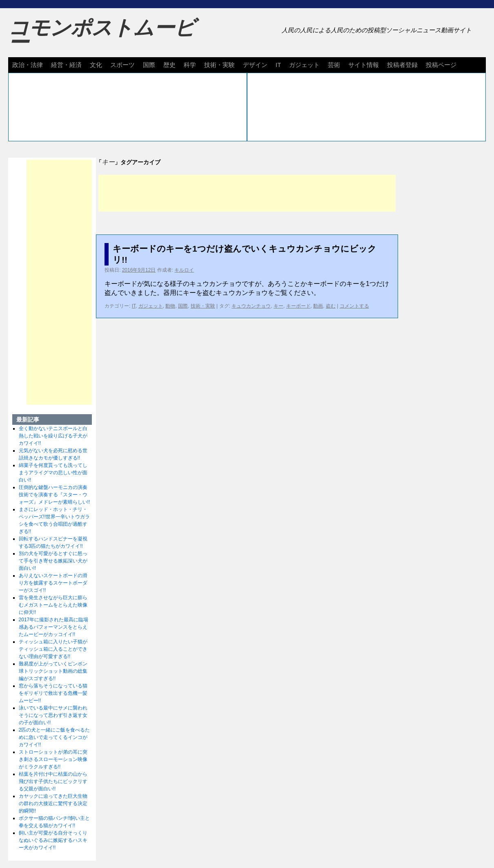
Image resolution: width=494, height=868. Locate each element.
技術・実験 (219, 65)
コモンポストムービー (102, 35)
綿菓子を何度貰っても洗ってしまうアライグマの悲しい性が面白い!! (53, 473)
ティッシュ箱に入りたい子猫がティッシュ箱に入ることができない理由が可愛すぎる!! (53, 649)
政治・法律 (28, 65)
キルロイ (184, 270)
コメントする (354, 306)
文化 (96, 65)
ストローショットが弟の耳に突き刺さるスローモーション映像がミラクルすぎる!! (53, 759)
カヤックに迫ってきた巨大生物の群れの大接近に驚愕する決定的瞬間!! (53, 803)
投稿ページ (441, 65)
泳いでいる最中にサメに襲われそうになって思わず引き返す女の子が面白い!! (53, 715)
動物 (170, 306)
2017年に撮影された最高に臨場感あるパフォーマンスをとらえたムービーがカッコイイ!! (54, 627)
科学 (190, 65)
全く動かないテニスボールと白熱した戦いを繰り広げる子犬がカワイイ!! (53, 436)
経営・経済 (66, 65)
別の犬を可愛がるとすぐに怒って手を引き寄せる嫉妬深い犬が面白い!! (53, 561)
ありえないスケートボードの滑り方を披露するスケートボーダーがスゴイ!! (53, 583)
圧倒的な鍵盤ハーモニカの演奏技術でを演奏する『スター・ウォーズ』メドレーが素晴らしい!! (55, 495)
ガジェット (304, 65)
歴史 (169, 65)
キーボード (298, 306)
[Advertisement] (247, 193)
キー (278, 306)
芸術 (334, 65)
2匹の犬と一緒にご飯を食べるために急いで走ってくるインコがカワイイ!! (55, 737)
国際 (149, 65)
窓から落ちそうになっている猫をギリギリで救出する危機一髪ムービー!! (53, 693)
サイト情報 (364, 65)
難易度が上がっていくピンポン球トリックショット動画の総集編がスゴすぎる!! (53, 671)
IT (278, 65)
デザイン (255, 65)
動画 (318, 306)
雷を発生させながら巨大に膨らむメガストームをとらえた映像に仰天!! (53, 605)
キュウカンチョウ (251, 306)
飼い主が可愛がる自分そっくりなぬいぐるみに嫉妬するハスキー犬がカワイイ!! (53, 840)
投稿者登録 (402, 65)
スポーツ (122, 65)
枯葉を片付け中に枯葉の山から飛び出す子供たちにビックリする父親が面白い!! (53, 781)
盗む (331, 306)
